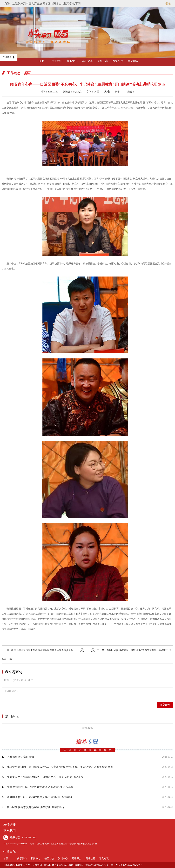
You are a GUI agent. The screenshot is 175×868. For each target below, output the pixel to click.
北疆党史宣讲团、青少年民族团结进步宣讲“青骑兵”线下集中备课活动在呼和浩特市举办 (60, 767)
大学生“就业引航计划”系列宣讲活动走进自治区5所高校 (40, 787)
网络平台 (118, 61)
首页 (42, 61)
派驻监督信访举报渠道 (21, 757)
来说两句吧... (87, 695)
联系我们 (10, 830)
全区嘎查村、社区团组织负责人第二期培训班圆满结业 (40, 797)
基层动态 (87, 61)
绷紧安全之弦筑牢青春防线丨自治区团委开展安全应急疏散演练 (45, 777)
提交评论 (165, 705)
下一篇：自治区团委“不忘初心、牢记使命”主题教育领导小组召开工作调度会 (132, 650)
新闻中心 (72, 61)
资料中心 (103, 61)
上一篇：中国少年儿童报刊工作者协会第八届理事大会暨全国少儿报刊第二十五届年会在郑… (43, 650)
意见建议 (133, 61)
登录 (168, 3)
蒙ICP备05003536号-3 (97, 865)
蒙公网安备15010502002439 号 (127, 865)
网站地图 (90, 859)
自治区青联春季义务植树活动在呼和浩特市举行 (36, 807)
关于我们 (57, 61)
